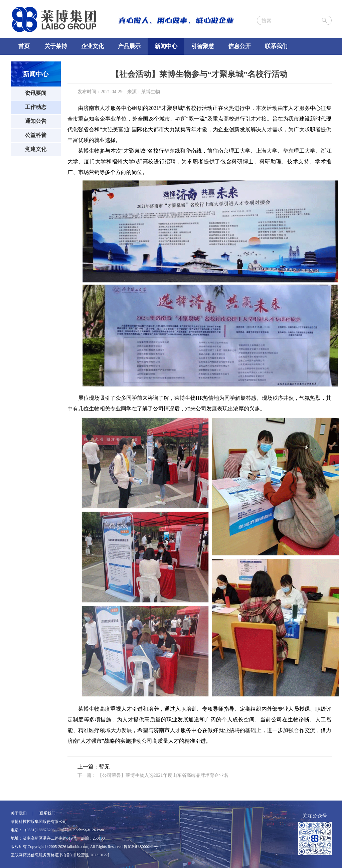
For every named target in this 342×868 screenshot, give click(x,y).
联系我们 (276, 46)
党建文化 (36, 149)
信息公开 (239, 46)
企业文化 (93, 46)
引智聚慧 (203, 46)
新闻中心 (166, 46)
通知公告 (36, 121)
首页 (24, 46)
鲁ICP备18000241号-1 (142, 847)
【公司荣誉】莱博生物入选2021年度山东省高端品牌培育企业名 (163, 775)
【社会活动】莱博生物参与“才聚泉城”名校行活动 (199, 74)
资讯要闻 (36, 93)
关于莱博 (56, 46)
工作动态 (36, 107)
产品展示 (129, 46)
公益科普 (36, 135)
